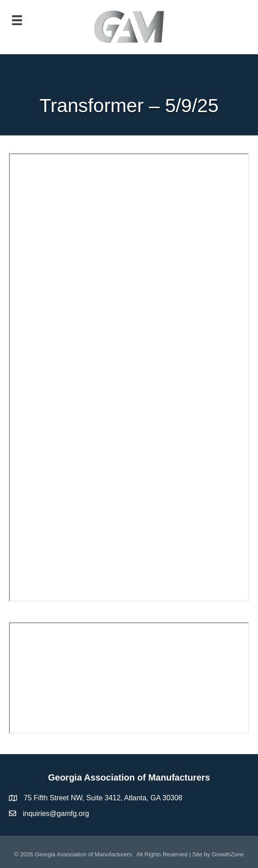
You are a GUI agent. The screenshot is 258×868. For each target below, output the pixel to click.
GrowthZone (228, 854)
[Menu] (17, 20)
